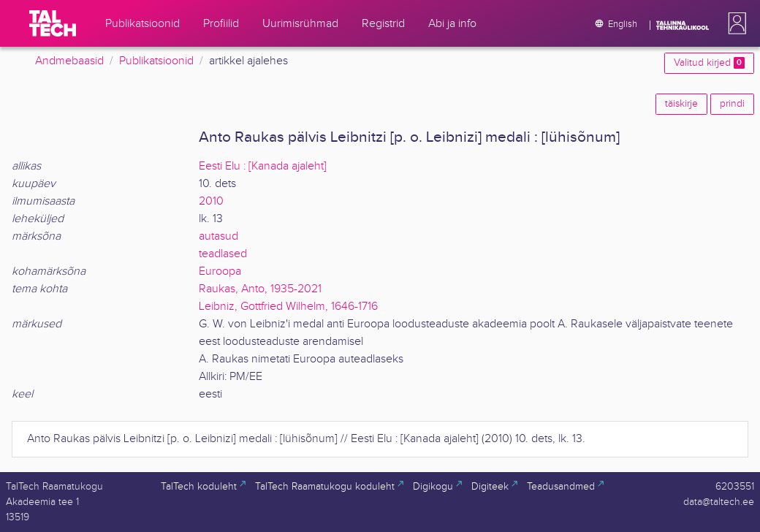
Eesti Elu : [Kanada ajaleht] (263, 166)
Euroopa (220, 271)
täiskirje (681, 104)
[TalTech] (53, 23)
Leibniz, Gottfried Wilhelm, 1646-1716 (288, 307)
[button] (734, 23)
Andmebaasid (69, 61)
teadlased (223, 254)
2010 (211, 201)
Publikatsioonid (156, 61)
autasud (218, 236)
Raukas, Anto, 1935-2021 (260, 289)
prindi (732, 104)
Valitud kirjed (709, 63)
